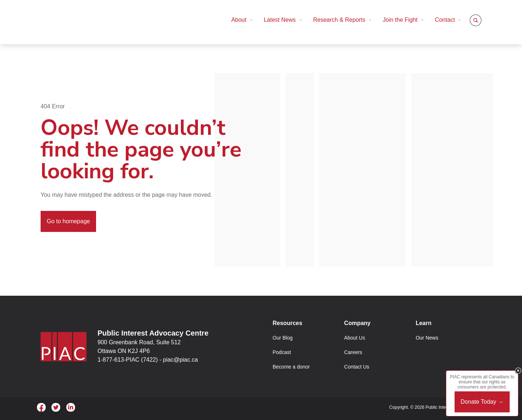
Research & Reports (339, 20)
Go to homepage (68, 221)
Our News (427, 338)
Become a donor (291, 367)
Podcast (282, 352)
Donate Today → (482, 402)
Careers (353, 352)
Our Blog (283, 338)
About (239, 20)
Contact (445, 20)
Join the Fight (400, 20)
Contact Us (357, 367)
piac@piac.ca (181, 360)
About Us (355, 338)
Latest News (280, 20)
